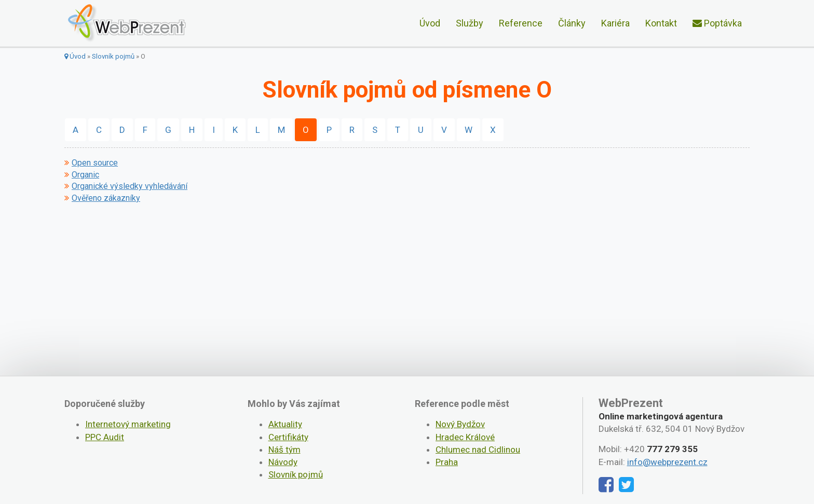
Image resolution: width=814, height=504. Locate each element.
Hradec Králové (465, 437)
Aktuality (285, 424)
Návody (283, 462)
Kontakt (661, 23)
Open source (95, 163)
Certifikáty (288, 437)
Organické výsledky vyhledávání (130, 186)
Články (572, 23)
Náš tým (284, 449)
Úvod (430, 23)
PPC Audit (105, 437)
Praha (447, 462)
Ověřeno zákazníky (106, 198)
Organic (85, 175)
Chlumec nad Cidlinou (478, 449)
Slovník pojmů (113, 56)
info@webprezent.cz (667, 462)
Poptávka (717, 23)
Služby (470, 23)
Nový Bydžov (460, 424)
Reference (521, 23)
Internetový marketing (128, 424)
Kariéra (615, 23)
